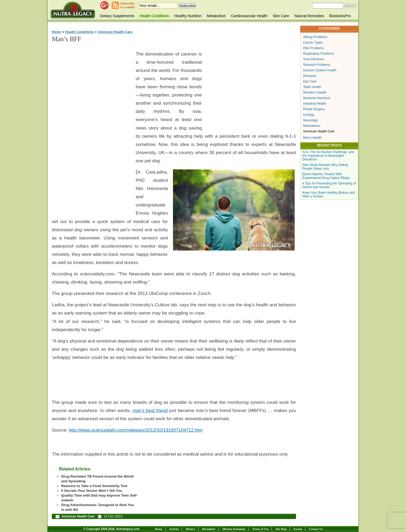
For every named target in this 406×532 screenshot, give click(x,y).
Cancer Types (313, 43)
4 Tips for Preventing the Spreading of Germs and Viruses (329, 185)
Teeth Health (312, 87)
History (190, 529)
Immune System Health (320, 70)
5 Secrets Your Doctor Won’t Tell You (92, 491)
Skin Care (281, 16)
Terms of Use (260, 529)
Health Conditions (154, 16)
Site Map (281, 529)
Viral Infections (314, 59)
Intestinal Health (315, 104)
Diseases (310, 76)
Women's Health (315, 92)
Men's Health (312, 138)
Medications (312, 126)
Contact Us (316, 529)
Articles (174, 529)
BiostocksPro (340, 16)
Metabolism (216, 16)
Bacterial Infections (317, 98)
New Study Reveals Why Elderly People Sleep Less (325, 167)
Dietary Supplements (117, 16)
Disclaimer (209, 529)
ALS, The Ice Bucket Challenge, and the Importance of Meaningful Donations (328, 156)
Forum (298, 529)
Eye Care (310, 81)
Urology (309, 115)
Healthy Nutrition (188, 16)
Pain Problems (314, 48)
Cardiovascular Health (249, 16)
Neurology (310, 120)
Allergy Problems (315, 37)
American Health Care (115, 32)
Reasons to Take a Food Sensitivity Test (94, 486)
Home (56, 32)
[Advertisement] (92, 127)
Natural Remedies (309, 16)
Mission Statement (234, 529)
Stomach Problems (317, 65)
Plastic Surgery (314, 109)
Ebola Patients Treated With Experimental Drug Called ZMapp (326, 176)
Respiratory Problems (318, 54)
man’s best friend (150, 410)
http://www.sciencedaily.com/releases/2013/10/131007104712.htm (136, 430)
